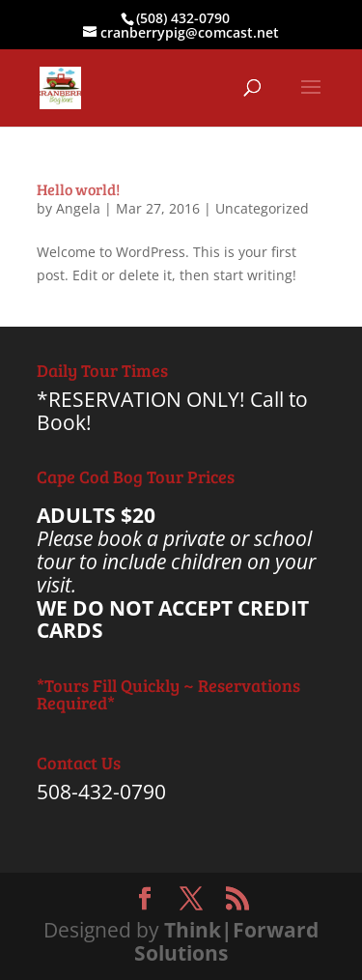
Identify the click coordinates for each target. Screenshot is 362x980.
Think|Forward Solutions (226, 941)
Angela (78, 208)
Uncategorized (262, 208)
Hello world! (78, 189)
